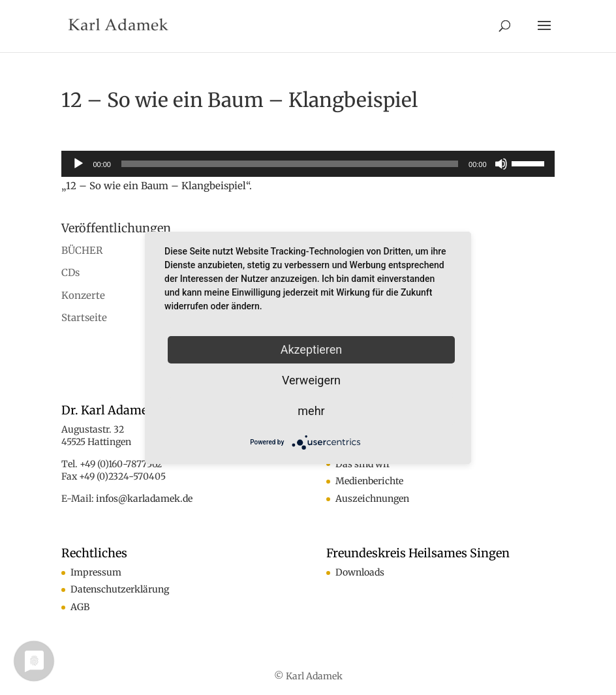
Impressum (96, 572)
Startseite (84, 317)
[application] (308, 164)
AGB (80, 607)
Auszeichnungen (372, 499)
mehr (311, 411)
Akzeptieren (312, 349)
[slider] (290, 164)
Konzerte (83, 295)
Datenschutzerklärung (120, 589)
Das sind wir (363, 464)
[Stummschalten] (501, 164)
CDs (70, 272)
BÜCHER (82, 250)
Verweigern (311, 380)
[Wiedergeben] (78, 164)
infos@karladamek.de (144, 499)
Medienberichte (369, 481)
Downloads (360, 572)
